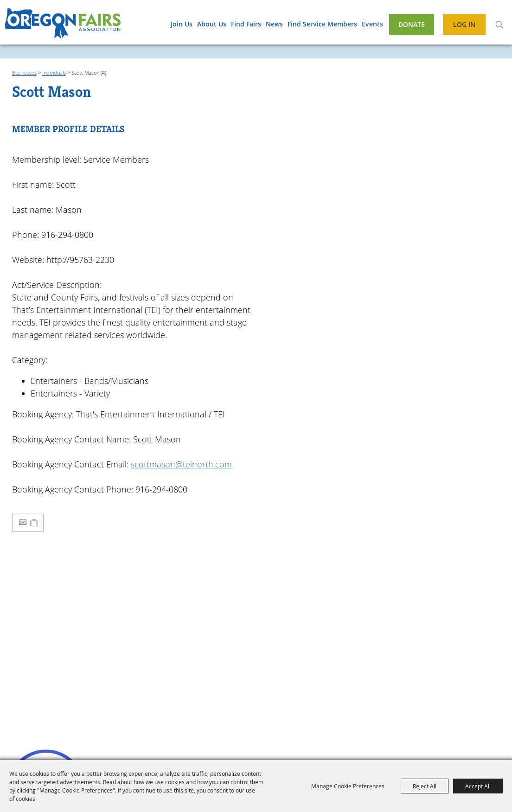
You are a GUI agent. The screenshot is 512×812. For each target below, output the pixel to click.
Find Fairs (246, 24)
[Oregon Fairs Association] (63, 26)
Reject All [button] (425, 786)
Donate (412, 24)
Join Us (182, 24)
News (274, 24)
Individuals (54, 73)
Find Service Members (322, 24)
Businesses (24, 73)
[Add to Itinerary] (35, 522)
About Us (212, 24)
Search (499, 24)
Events (372, 24)
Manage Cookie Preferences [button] (348, 786)
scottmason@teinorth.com (181, 464)
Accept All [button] (478, 786)
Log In (464, 24)
